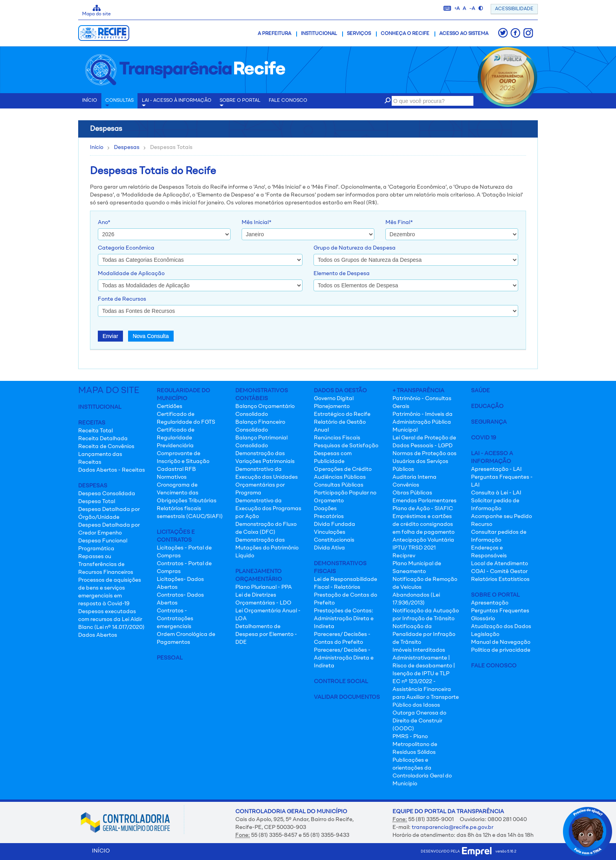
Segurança (489, 422)
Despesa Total (97, 502)
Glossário (483, 619)
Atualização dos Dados (501, 627)
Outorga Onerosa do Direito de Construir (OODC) (419, 721)
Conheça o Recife (405, 34)
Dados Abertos (98, 635)
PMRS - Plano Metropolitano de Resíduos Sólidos (415, 744)
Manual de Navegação (501, 642)
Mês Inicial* (257, 222)
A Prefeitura (274, 34)
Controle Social (341, 682)
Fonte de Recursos (122, 299)
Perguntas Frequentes (500, 611)
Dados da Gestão (340, 391)
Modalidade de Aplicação (131, 274)
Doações (325, 509)
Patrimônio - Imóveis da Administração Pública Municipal (423, 422)
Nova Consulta (151, 336)
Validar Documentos (347, 697)
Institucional (319, 34)
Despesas (127, 147)
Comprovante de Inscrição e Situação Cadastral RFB (183, 461)
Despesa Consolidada (107, 494)
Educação (487, 406)
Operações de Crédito (343, 469)
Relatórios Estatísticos (500, 579)
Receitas (92, 423)
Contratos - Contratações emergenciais (175, 619)
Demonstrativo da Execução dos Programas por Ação (268, 509)
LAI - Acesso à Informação (177, 103)
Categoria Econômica (126, 248)
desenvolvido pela (456, 852)
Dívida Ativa (329, 548)
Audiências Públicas (340, 477)
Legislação (485, 634)
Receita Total (95, 431)
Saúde (480, 391)
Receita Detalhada (103, 439)
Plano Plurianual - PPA (264, 587)
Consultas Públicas (339, 485)
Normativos (172, 477)
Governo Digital (334, 399)
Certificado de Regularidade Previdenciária (176, 438)
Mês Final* (399, 222)
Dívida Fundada (335, 524)
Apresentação (490, 603)
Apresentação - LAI (496, 469)
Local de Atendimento (500, 564)
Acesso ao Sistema (464, 34)
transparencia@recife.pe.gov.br (453, 827)
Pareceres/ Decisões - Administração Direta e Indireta (344, 658)
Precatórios (329, 516)
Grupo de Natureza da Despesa (355, 248)
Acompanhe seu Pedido (501, 516)
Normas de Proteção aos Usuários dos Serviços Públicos (424, 461)
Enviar (110, 336)
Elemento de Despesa (342, 274)
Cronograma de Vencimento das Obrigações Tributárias (187, 493)
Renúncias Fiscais (337, 438)
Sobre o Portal (240, 103)
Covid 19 (484, 438)
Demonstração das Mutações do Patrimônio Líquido (267, 548)
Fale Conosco (494, 666)
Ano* (104, 222)
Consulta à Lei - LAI (496, 493)
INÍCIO (90, 101)
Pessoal (170, 658)
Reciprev (404, 556)
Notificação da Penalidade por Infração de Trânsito (424, 634)
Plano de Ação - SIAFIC (423, 509)
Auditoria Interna (414, 477)
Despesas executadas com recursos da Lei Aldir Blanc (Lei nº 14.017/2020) (111, 619)
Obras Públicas (412, 493)
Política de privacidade (501, 650)
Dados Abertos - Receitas (112, 470)
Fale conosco (288, 101)
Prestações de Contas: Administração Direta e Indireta (344, 619)
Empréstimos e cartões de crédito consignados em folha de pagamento (423, 524)
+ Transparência (418, 391)
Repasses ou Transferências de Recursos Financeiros (106, 564)
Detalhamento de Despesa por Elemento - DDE (266, 634)
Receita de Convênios (106, 447)
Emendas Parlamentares (424, 501)
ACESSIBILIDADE (514, 9)
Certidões (170, 406)
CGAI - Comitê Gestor (499, 571)
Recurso (482, 524)
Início (97, 147)
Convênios (406, 485)
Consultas (119, 103)
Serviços (359, 34)
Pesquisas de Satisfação (346, 446)
